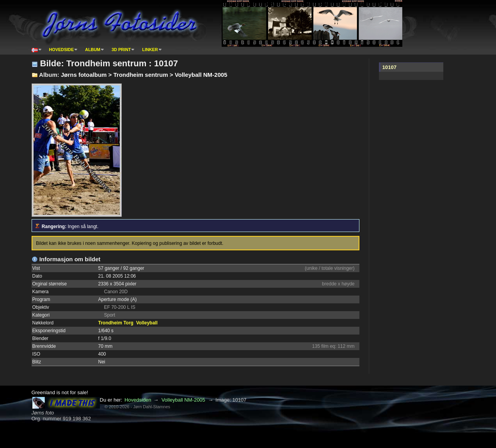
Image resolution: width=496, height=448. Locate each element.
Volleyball (147, 323)
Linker (150, 50)
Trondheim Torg (116, 323)
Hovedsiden (138, 400)
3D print (121, 50)
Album (93, 50)
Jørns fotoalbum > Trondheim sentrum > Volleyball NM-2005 (144, 75)
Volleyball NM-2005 (183, 400)
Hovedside (62, 50)
